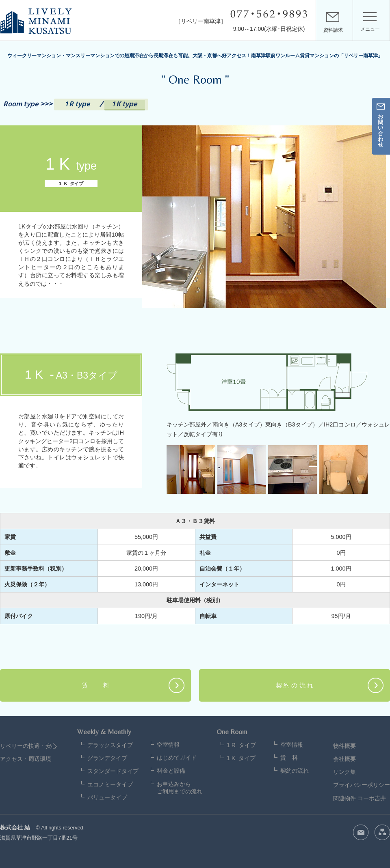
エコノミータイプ (110, 784)
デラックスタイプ (110, 745)
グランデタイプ (107, 758)
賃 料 (95, 685)
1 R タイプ (241, 745)
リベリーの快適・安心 (28, 746)
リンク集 (344, 772)
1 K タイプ (241, 758)
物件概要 (344, 746)
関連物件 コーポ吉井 (360, 798)
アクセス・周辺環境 (26, 759)
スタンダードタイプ (113, 771)
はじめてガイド (177, 758)
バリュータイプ (107, 797)
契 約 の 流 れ (295, 685)
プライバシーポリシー (362, 785)
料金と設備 (171, 771)
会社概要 (344, 759)
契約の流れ (295, 771)
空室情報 (168, 745)
